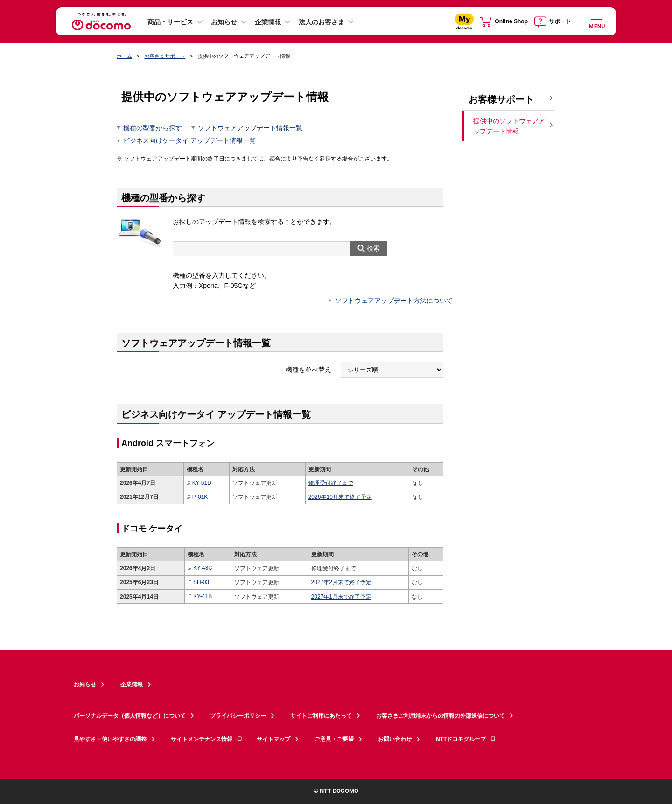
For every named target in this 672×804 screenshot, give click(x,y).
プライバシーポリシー (238, 716)
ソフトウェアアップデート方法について (394, 301)
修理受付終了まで (331, 483)
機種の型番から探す (153, 128)
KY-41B (200, 597)
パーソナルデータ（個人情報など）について (130, 716)
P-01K (197, 497)
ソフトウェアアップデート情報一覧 (250, 128)
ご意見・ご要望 (334, 739)
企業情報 (268, 22)
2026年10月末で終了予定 (340, 497)
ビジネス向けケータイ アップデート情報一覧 (189, 140)
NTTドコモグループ (466, 739)
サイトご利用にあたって (321, 716)
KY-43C (200, 568)
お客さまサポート (165, 56)
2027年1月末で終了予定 (341, 597)
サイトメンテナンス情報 (207, 739)
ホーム (124, 56)
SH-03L (200, 583)
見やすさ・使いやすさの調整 (110, 739)
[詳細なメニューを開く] (596, 21)
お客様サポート (501, 99)
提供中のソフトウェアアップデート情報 (509, 126)
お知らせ (224, 22)
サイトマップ (273, 739)
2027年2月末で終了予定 (341, 582)
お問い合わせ (395, 739)
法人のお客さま (322, 22)
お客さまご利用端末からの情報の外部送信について (441, 716)
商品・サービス (170, 22)
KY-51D (199, 483)
